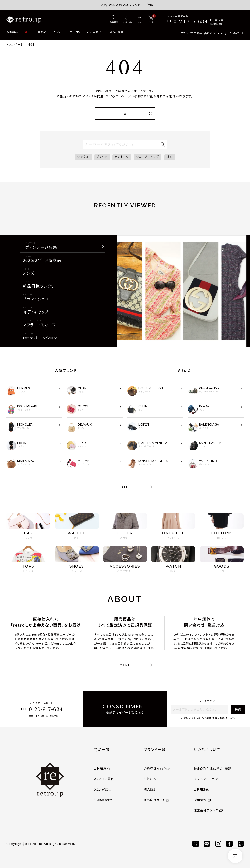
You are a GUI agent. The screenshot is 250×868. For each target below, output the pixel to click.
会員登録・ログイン (157, 769)
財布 (169, 156)
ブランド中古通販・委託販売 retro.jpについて (210, 33)
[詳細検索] (114, 20)
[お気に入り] (127, 20)
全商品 (42, 32)
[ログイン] (140, 20)
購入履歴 (150, 789)
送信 (238, 709)
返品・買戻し (118, 32)
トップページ (15, 44)
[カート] (151, 20)
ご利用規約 (202, 789)
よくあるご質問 (104, 779)
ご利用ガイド (96, 32)
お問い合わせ (103, 800)
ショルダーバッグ (148, 156)
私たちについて (207, 749)
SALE (28, 32)
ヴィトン (102, 156)
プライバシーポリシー (208, 779)
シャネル (83, 156)
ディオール (122, 156)
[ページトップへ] (235, 856)
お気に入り (151, 779)
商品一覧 (102, 749)
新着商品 (12, 32)
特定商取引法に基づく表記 (212, 769)
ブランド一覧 (155, 749)
